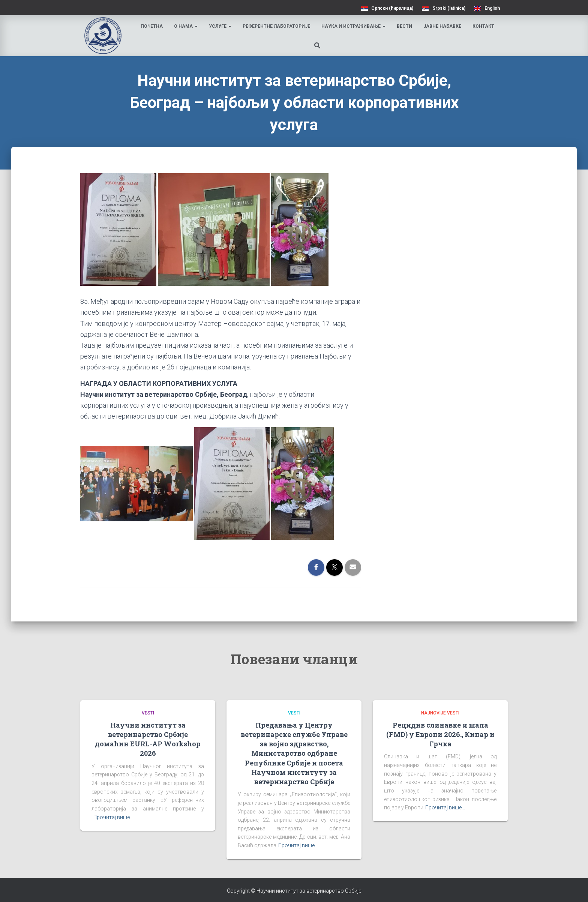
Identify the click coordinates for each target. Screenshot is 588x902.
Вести (405, 26)
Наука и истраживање (354, 26)
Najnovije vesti (440, 713)
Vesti (148, 713)
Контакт (484, 26)
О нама (187, 26)
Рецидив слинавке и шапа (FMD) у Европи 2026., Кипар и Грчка (440, 734)
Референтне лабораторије (277, 26)
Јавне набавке (443, 26)
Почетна (152, 26)
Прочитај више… (113, 817)
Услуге (221, 26)
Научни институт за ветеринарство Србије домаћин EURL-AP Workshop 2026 (148, 739)
